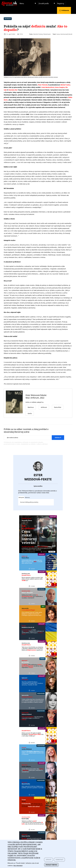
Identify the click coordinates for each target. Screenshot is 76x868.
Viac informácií (18, 866)
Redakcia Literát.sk (28, 627)
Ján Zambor (25, 662)
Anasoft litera (27, 520)
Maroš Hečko (26, 784)
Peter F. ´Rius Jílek (27, 593)
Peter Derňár (26, 836)
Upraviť (48, 860)
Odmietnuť (59, 860)
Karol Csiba (25, 819)
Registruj (61, 3)
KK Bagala (25, 679)
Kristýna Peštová (27, 697)
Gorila (30, 413)
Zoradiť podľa (44, 3)
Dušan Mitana (26, 766)
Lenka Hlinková (27, 749)
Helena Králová (27, 714)
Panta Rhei (25, 558)
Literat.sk (9, 2)
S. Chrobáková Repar (28, 610)
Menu (22, 3)
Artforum (44, 407)
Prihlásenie (65, 10)
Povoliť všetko (51, 865)
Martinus (31, 407)
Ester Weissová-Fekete (38, 477)
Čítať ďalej (52, 552)
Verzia (24, 801)
